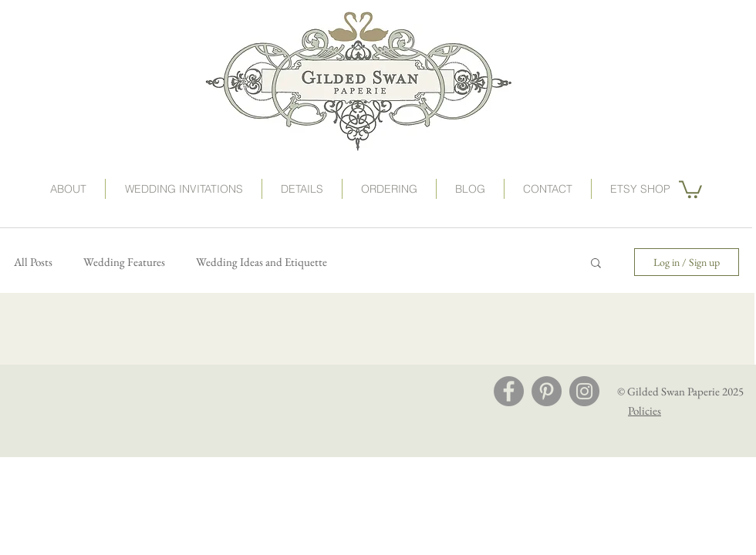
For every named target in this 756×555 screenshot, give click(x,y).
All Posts (33, 262)
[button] (389, 189)
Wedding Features (124, 262)
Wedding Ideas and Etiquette (262, 262)
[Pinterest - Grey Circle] (547, 391)
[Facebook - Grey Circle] (509, 391)
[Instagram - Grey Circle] (584, 391)
